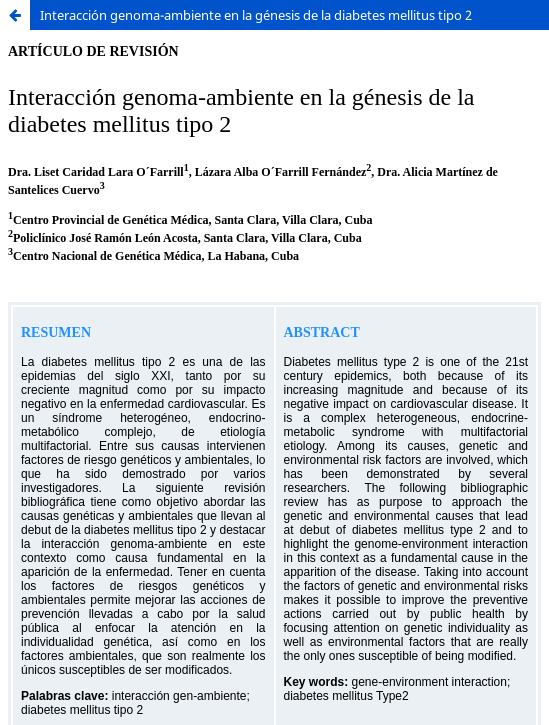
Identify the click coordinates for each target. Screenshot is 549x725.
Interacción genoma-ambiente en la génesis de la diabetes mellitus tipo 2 (256, 15)
